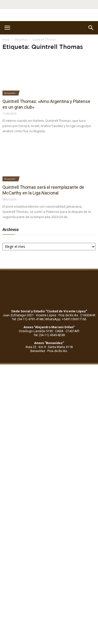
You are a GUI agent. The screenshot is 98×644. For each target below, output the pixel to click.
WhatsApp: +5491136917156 (66, 319)
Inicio (6, 40)
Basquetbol (10, 93)
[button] (91, 28)
